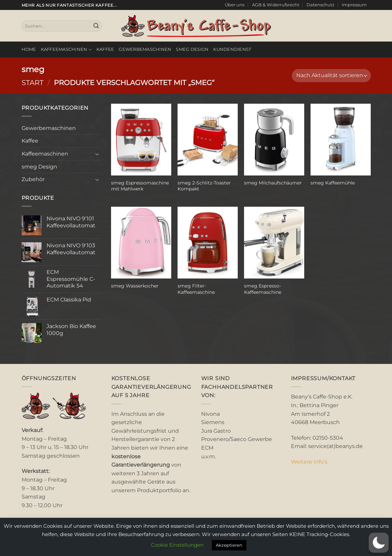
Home (29, 49)
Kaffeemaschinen (66, 50)
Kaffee (105, 49)
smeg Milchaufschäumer (273, 183)
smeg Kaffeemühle (333, 183)
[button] (379, 543)
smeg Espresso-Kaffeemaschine (263, 289)
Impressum (354, 5)
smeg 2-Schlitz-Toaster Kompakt (204, 186)
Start (33, 83)
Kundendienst (232, 49)
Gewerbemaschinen (145, 49)
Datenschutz (321, 5)
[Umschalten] (97, 154)
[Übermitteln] (96, 26)
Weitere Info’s (309, 462)
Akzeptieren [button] (229, 545)
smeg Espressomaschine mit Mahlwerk (140, 186)
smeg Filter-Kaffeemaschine (196, 289)
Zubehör (33, 179)
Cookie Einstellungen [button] (177, 545)
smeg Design (192, 49)
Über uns (235, 5)
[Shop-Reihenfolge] (331, 76)
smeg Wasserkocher (135, 286)
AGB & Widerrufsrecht (276, 5)
